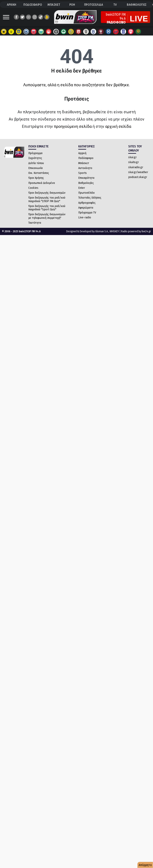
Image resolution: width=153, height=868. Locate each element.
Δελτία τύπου (36, 163)
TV (115, 5)
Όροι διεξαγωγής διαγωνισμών (47, 193)
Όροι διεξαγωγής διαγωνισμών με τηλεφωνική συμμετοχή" (47, 216)
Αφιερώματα (86, 208)
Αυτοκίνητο (85, 168)
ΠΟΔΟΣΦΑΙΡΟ (33, 5)
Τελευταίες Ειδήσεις (90, 198)
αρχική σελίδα (118, 126)
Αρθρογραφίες (87, 203)
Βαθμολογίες (86, 183)
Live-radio (85, 217)
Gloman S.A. (102, 231)
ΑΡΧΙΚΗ (12, 5)
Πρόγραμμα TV (87, 212)
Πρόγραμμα (35, 153)
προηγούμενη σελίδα (73, 126)
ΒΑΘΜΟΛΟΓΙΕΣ (137, 5)
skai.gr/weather (138, 172)
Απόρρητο (145, 865)
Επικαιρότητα (86, 178)
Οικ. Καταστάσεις (39, 173)
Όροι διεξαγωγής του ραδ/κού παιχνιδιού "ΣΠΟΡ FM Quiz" (47, 199)
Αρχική (82, 153)
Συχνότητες (35, 158)
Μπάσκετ (84, 163)
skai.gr (132, 157)
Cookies (33, 188)
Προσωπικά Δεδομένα (42, 183)
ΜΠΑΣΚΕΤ (54, 5)
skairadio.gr (136, 167)
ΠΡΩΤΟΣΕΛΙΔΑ (94, 5)
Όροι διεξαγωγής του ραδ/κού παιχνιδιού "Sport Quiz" (47, 208)
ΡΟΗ (72, 5)
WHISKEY (114, 231)
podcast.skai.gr (138, 177)
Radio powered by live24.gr (136, 231)
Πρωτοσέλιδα (86, 193)
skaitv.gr (134, 162)
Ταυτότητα (35, 223)
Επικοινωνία (35, 168)
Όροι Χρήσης (36, 178)
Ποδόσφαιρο (86, 158)
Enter (82, 188)
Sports (82, 173)
